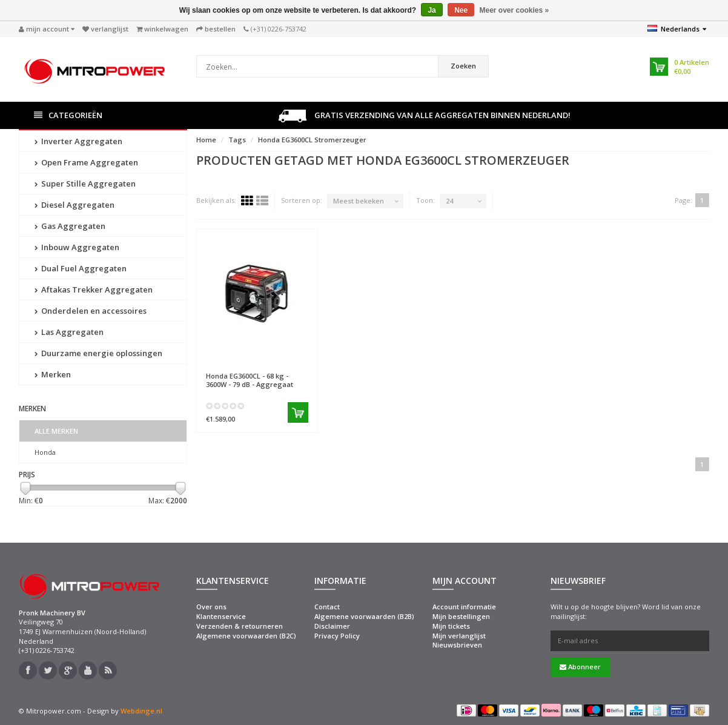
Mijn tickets (451, 626)
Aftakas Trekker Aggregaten (94, 290)
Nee (461, 10)
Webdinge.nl (141, 711)
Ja (432, 10)
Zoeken (463, 66)
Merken (53, 374)
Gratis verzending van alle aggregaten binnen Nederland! (425, 116)
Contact (327, 607)
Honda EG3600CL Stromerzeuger (312, 140)
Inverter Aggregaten (78, 141)
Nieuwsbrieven (457, 645)
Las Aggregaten (69, 332)
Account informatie (464, 607)
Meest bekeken (359, 201)
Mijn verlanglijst (459, 636)
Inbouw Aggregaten (77, 247)
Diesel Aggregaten (74, 205)
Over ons (211, 607)
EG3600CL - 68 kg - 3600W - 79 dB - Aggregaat (250, 380)
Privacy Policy (337, 636)
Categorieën (68, 115)
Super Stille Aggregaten (85, 184)
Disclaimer (332, 626)
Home (206, 140)
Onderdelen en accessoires (91, 311)
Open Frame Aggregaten (86, 162)
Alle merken (56, 431)
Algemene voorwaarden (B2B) (364, 616)
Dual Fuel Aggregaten (81, 268)
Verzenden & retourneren (240, 626)
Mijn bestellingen (461, 616)
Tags (237, 140)
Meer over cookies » (515, 10)
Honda (45, 452)
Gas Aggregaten (70, 226)
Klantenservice (221, 616)
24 (449, 201)
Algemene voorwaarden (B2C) (246, 636)
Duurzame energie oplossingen (98, 353)
